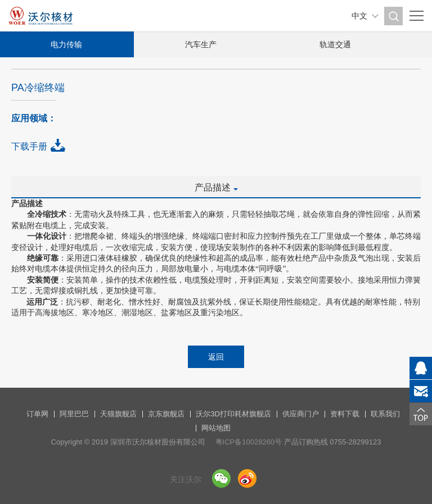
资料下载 (345, 414)
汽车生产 (202, 44)
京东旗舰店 (166, 414)
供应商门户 (301, 414)
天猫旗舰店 (118, 414)
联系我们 (385, 414)
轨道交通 (337, 44)
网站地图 (216, 428)
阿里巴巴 (74, 414)
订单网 (37, 414)
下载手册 (29, 146)
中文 (359, 16)
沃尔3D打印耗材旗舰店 (233, 414)
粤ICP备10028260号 (249, 442)
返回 (216, 357)
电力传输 (67, 44)
